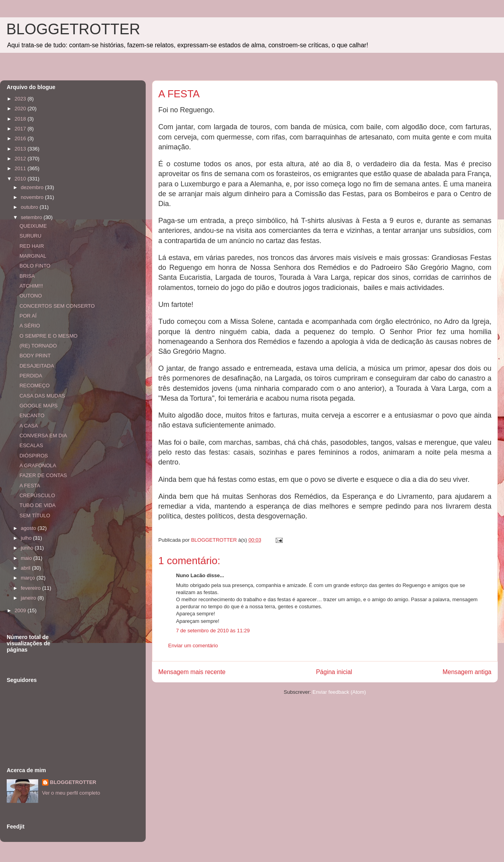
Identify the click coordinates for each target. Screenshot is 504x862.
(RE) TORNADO (38, 346)
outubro (30, 207)
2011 (21, 168)
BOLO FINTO (35, 266)
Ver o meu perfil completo (71, 793)
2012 (21, 159)
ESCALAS (31, 445)
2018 (21, 119)
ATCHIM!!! (31, 286)
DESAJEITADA (37, 366)
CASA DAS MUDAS (42, 396)
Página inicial (334, 672)
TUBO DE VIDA (37, 505)
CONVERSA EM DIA (43, 436)
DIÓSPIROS (33, 456)
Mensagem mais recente (192, 672)
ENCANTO (32, 415)
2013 (21, 149)
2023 (21, 99)
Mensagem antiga (467, 672)
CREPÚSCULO (37, 495)
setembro (32, 217)
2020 (21, 109)
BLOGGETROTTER (73, 29)
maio (27, 558)
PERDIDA (31, 376)
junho (28, 548)
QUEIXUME (33, 226)
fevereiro (31, 588)
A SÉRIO (30, 326)
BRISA (27, 276)
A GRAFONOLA (38, 465)
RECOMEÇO (34, 385)
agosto (29, 528)
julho (27, 538)
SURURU (30, 236)
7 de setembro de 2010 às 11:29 (213, 631)
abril (26, 568)
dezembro (33, 187)
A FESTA (30, 486)
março (29, 578)
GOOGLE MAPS (38, 406)
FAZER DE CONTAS (43, 475)
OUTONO (31, 296)
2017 (21, 129)
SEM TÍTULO (35, 516)
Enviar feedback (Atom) (339, 692)
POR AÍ (28, 316)
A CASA (29, 426)
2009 (21, 610)
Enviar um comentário (193, 646)
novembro (33, 197)
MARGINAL (33, 256)
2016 (21, 138)
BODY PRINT (35, 356)
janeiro (29, 598)
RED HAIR (31, 246)
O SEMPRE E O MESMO (48, 336)
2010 (21, 179)
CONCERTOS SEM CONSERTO (57, 306)
